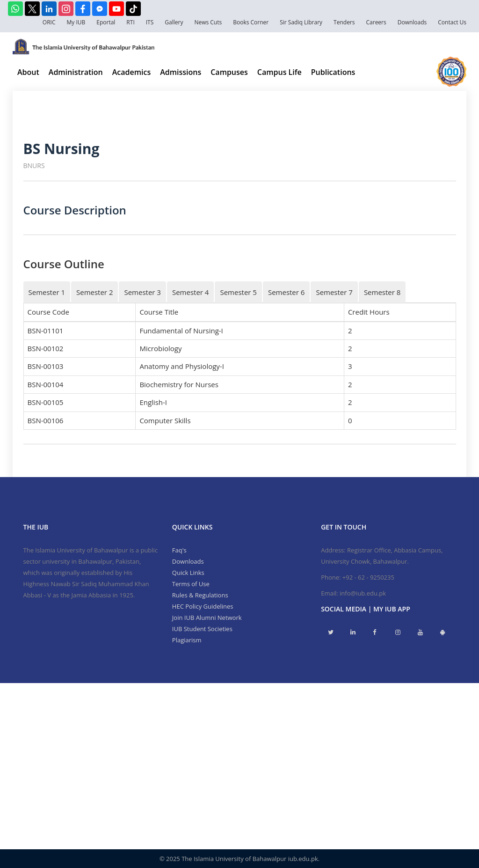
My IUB (76, 22)
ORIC (49, 22)
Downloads (412, 22)
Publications (333, 72)
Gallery (174, 22)
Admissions (181, 72)
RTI (130, 22)
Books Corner (251, 22)
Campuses (229, 72)
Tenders (344, 22)
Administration (76, 72)
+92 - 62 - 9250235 (368, 577)
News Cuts (208, 22)
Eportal (106, 22)
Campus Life (279, 72)
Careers (376, 22)
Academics (131, 72)
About (28, 72)
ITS (150, 22)
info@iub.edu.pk (363, 593)
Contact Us (452, 22)
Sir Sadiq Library (301, 22)
